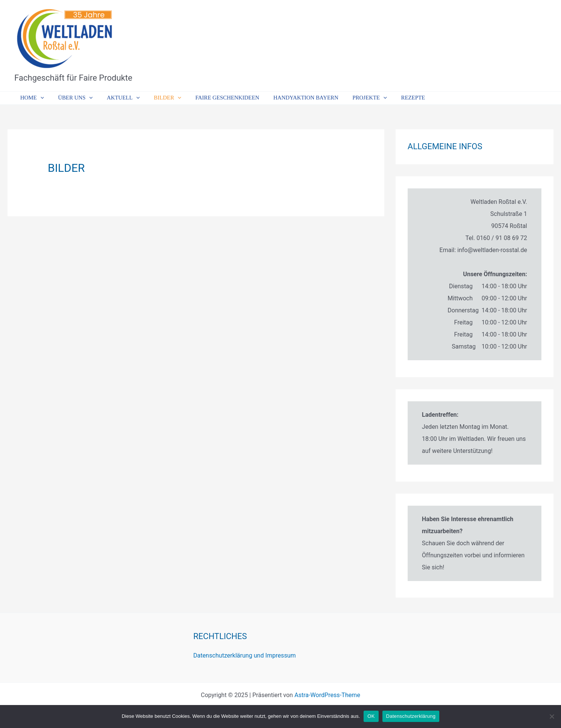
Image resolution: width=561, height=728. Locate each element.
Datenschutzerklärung (411, 716)
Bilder (157, 98)
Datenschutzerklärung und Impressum (244, 655)
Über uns (71, 98)
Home (31, 98)
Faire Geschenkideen (214, 98)
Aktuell (116, 98)
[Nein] (552, 716)
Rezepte (391, 98)
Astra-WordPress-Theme (327, 695)
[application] (39, 98)
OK (371, 716)
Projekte (351, 98)
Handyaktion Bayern (290, 98)
